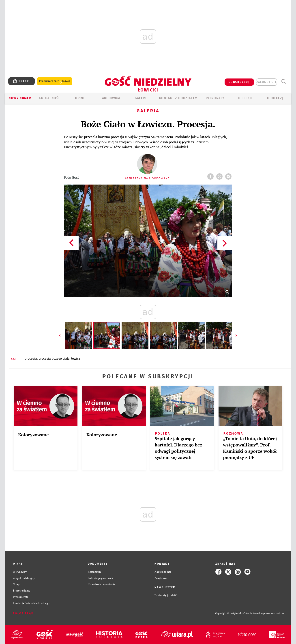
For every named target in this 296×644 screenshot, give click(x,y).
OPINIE (81, 98)
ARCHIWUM (111, 98)
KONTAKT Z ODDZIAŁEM (178, 98)
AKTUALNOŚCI (50, 98)
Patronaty (215, 98)
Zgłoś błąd (23, 614)
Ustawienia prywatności (102, 584)
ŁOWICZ (76, 359)
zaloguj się (267, 82)
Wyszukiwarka (284, 82)
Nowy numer (20, 98)
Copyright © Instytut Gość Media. (234, 613)
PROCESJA (31, 359)
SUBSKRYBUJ (239, 82)
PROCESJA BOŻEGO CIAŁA (54, 359)
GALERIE (142, 98)
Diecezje (246, 98)
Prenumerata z (55, 81)
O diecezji (276, 98)
